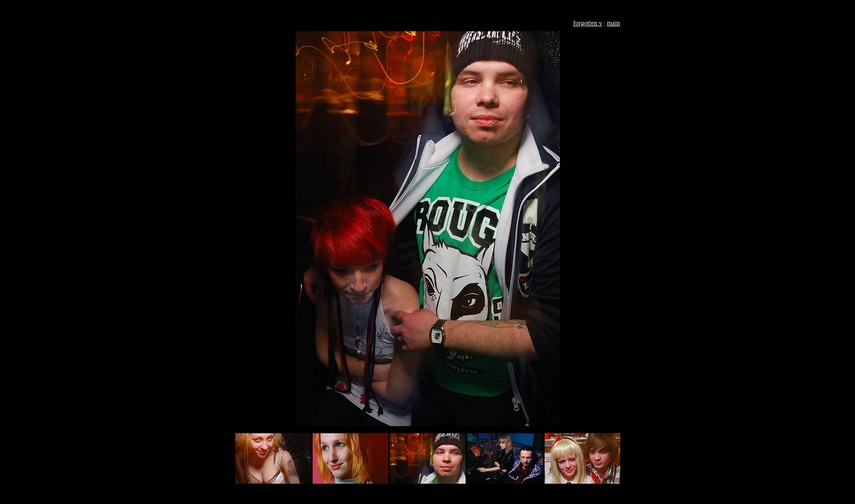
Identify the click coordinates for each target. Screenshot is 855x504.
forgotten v (588, 23)
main (614, 23)
